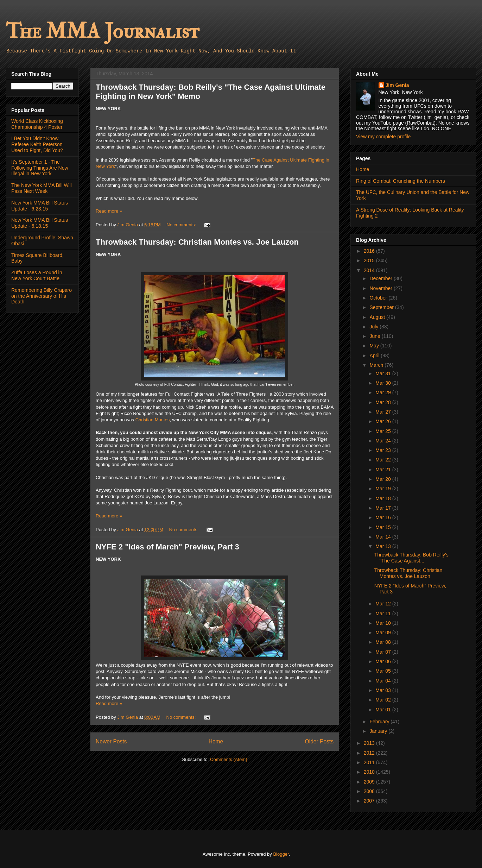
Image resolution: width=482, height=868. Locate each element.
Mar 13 (384, 546)
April (375, 356)
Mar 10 (384, 623)
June (375, 336)
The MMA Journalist (102, 32)
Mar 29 (384, 392)
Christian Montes (153, 420)
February (380, 722)
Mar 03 (384, 690)
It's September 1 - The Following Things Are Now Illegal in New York (40, 168)
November (381, 288)
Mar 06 (384, 661)
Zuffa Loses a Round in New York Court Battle (37, 275)
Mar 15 (384, 527)
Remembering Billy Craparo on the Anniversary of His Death (42, 296)
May (375, 346)
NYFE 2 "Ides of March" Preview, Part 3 (167, 547)
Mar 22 (384, 460)
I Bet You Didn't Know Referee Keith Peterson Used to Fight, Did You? (37, 144)
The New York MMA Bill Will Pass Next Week (42, 188)
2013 (370, 743)
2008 (370, 791)
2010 (370, 772)
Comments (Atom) (229, 759)
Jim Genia (397, 85)
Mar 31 (384, 373)
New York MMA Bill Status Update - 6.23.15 (40, 206)
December (381, 278)
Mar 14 (384, 537)
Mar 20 (384, 479)
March (377, 365)
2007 (370, 801)
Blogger (281, 854)
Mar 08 (384, 642)
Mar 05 (384, 671)
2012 (370, 753)
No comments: (182, 225)
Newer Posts (111, 741)
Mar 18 (384, 498)
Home (216, 741)
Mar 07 (384, 652)
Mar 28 (384, 402)
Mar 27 (384, 412)
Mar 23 (384, 450)
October (379, 298)
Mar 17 (384, 508)
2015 (370, 260)
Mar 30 (384, 383)
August (378, 317)
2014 (370, 270)
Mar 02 (384, 700)
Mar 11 (384, 614)
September (382, 307)
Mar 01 (384, 710)
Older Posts (319, 741)
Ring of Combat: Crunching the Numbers (401, 181)
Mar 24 (384, 441)
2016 (370, 251)
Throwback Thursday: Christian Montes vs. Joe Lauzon (197, 242)
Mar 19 (384, 489)
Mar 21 (384, 470)
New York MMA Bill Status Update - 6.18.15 (40, 223)
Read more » (109, 211)
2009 (370, 782)
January (379, 731)
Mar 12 (384, 604)
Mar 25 (384, 431)
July (375, 327)
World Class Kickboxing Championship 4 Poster (37, 124)
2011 (370, 762)
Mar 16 (384, 517)
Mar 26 (384, 421)
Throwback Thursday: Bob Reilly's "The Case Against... (411, 558)
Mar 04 (384, 681)
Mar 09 (384, 633)
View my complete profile (383, 137)
